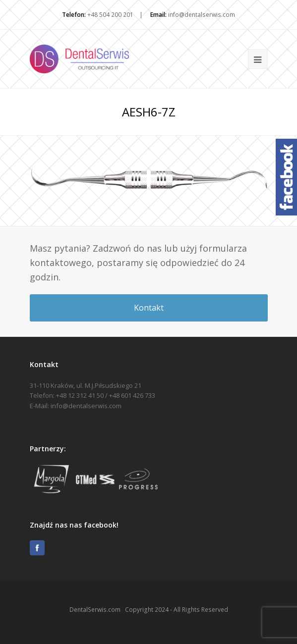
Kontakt (149, 308)
